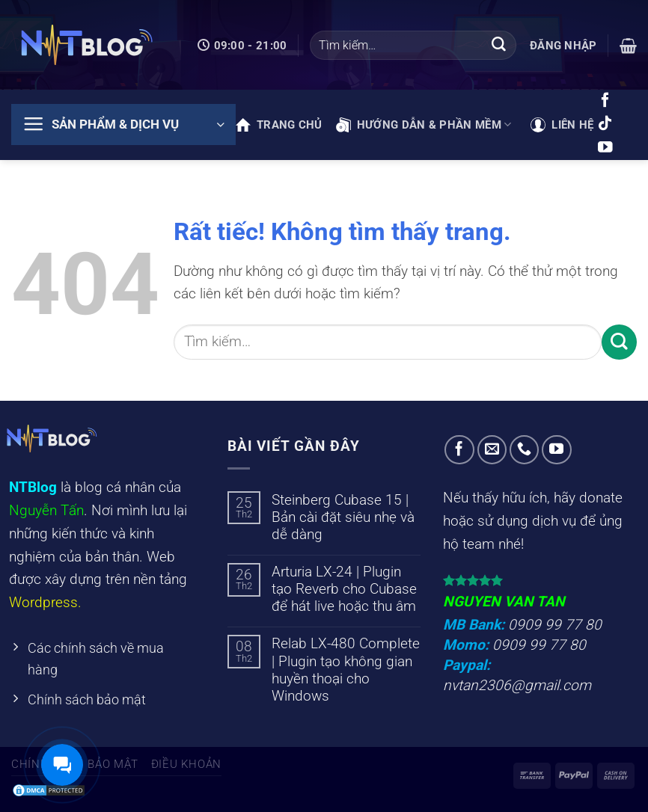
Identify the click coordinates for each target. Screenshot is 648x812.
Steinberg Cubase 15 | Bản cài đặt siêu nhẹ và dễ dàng (343, 517)
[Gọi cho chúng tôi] (525, 450)
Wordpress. (45, 602)
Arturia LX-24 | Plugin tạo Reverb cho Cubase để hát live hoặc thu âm (344, 589)
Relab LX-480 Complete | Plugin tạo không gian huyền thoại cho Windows (346, 669)
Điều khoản (186, 764)
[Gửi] (499, 46)
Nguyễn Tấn (46, 510)
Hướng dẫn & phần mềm (424, 125)
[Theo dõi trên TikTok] (605, 124)
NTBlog (33, 487)
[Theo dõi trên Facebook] (605, 101)
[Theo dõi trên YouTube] (605, 148)
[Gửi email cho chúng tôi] (492, 450)
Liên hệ (562, 125)
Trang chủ (279, 125)
